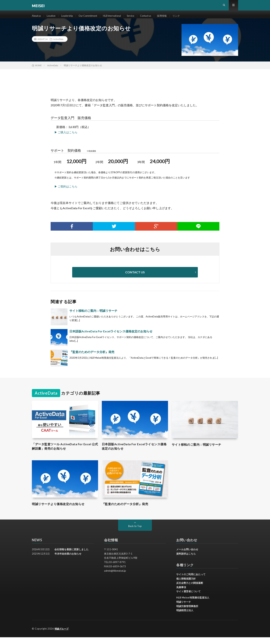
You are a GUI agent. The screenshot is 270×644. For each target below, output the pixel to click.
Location (54, 19)
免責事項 (181, 594)
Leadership (71, 19)
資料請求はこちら (186, 561)
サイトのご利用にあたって (191, 581)
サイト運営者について (188, 598)
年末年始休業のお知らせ (68, 561)
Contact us (157, 19)
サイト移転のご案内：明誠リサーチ (93, 317)
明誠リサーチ (184, 609)
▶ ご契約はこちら (66, 192)
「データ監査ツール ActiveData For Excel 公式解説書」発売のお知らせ (65, 453)
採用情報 (175, 19)
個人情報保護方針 (186, 586)
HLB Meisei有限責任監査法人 (193, 604)
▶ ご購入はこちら (66, 138)
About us (37, 19)
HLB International (120, 19)
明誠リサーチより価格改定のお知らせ (61, 511)
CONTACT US (135, 278)
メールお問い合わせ (187, 556)
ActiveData (58, 45)
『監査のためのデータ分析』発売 (92, 358)
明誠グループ (62, 636)
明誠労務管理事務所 (187, 613)
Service (141, 19)
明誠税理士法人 (185, 617)
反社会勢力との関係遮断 (190, 590)
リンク (190, 19)
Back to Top (135, 533)
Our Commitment (94, 19)
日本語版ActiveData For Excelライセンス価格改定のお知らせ (111, 337)
